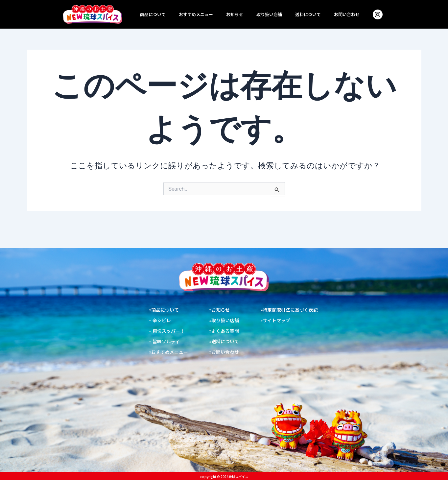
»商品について (164, 310)
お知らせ (235, 14)
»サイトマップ (275, 320)
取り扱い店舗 (269, 14)
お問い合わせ (347, 14)
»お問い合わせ (224, 352)
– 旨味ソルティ (164, 341)
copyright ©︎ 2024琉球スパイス (224, 477)
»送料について (224, 341)
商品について (153, 14)
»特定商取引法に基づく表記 (289, 310)
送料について (308, 14)
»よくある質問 (224, 331)
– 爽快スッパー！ (167, 331)
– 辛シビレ (160, 320)
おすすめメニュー (196, 14)
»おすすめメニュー (168, 352)
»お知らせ (219, 310)
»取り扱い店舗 (224, 320)
